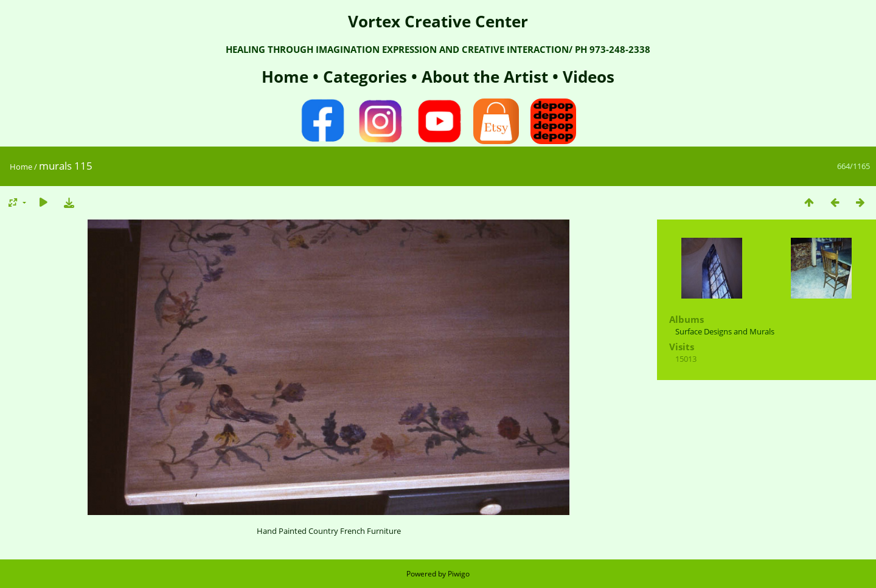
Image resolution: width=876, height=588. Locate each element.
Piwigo (459, 574)
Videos (586, 77)
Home (287, 77)
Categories (367, 77)
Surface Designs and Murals (725, 331)
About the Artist (485, 77)
